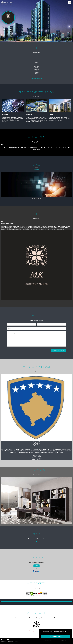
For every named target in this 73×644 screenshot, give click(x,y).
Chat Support (62, 643)
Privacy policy (63, 640)
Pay (36, 566)
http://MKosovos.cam (37, 79)
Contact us (69, 643)
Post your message (58, 351)
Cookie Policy (48, 640)
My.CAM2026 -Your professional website (9, 640)
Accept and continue (56, 637)
